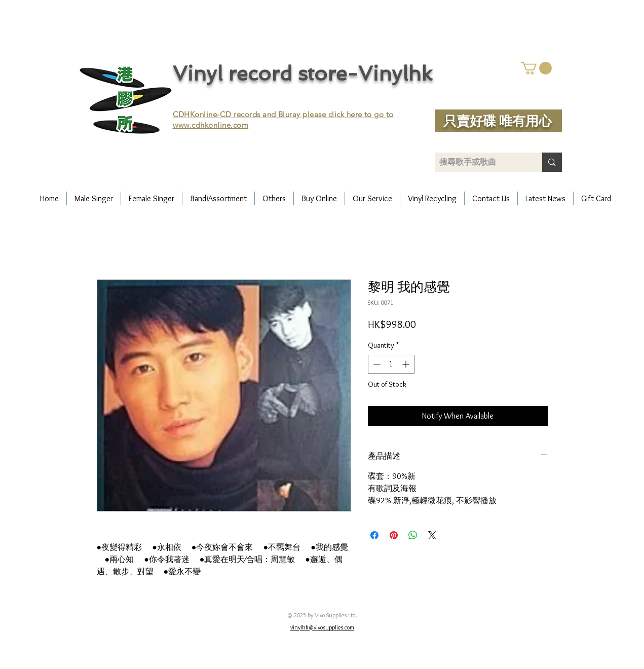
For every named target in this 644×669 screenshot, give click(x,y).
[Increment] (407, 364)
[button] (536, 68)
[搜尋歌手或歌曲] (480, 162)
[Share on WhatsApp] (413, 535)
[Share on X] (432, 535)
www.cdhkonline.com (211, 125)
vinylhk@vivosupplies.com (322, 627)
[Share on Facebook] (374, 535)
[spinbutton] (391, 364)
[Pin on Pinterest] (394, 535)
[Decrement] (376, 364)
